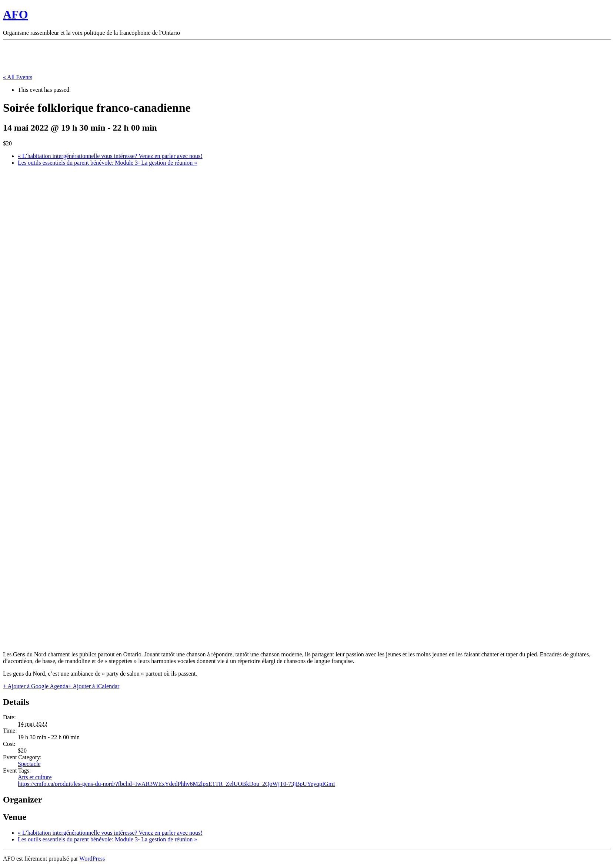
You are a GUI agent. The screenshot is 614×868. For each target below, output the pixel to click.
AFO (16, 14)
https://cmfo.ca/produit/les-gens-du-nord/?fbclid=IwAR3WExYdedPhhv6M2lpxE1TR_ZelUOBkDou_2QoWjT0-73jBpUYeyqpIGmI (176, 784)
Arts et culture (35, 777)
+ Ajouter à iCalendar (94, 686)
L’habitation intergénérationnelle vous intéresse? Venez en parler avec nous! (110, 156)
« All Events (18, 77)
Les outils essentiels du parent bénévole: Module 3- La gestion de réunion (107, 163)
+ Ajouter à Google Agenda (36, 686)
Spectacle (29, 764)
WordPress (92, 859)
